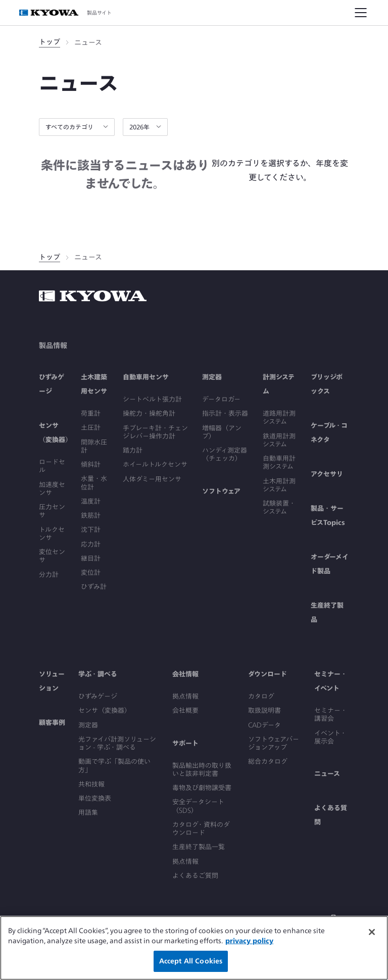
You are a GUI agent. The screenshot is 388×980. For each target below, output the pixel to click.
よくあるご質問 (195, 876)
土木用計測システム (279, 485)
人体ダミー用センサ (152, 479)
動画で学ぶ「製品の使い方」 (114, 766)
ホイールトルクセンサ (155, 464)
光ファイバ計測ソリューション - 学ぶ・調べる (117, 743)
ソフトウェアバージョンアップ (274, 743)
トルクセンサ (52, 534)
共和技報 (91, 784)
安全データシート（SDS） (198, 806)
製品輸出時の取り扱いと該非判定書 (202, 770)
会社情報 (185, 674)
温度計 (91, 501)
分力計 (49, 575)
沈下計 (91, 530)
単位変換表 (95, 798)
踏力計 (133, 450)
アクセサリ (327, 474)
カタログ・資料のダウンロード (201, 829)
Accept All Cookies (191, 961)
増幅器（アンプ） (222, 432)
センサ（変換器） (105, 710)
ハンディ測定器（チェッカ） (225, 454)
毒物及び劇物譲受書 (202, 788)
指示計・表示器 (225, 413)
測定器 (212, 377)
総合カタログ (268, 762)
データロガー (221, 399)
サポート (185, 743)
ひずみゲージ (98, 696)
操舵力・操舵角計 (149, 413)
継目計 (91, 558)
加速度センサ (52, 489)
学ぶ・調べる (98, 674)
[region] (194, 948)
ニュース (327, 774)
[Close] (372, 932)
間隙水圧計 (94, 446)
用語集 (88, 813)
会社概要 (185, 710)
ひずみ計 (94, 587)
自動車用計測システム (279, 462)
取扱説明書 (264, 710)
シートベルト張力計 (152, 399)
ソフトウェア (221, 491)
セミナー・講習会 (331, 715)
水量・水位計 (94, 483)
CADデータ (264, 725)
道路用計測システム (279, 418)
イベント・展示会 (330, 737)
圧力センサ (52, 511)
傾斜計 (91, 464)
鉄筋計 (91, 516)
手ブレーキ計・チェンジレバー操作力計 (155, 432)
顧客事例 (52, 723)
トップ (50, 42)
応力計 (91, 544)
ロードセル (52, 466)
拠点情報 (185, 696)
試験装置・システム (279, 507)
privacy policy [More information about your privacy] (249, 941)
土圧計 (91, 428)
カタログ (261, 696)
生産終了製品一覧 (199, 847)
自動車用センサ (146, 377)
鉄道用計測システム (279, 440)
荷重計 (91, 413)
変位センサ (52, 556)
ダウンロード (268, 674)
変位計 (91, 573)
